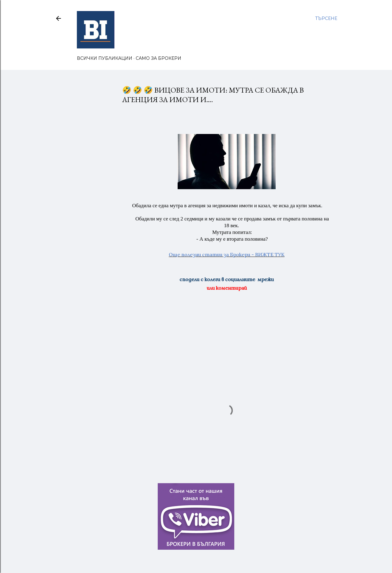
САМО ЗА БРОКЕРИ (158, 58)
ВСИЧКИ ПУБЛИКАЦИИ (105, 58)
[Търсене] (326, 18)
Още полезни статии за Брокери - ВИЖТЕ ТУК (227, 254)
